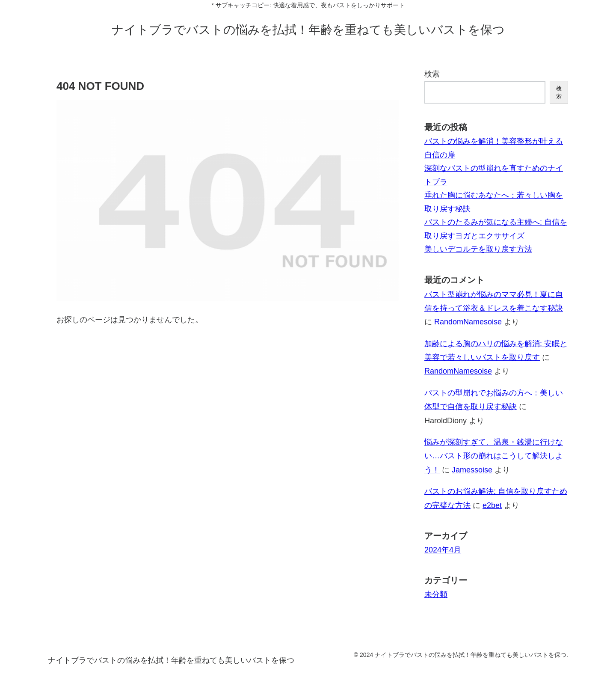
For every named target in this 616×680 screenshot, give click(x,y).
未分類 (436, 594)
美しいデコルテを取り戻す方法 (478, 249)
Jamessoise (472, 470)
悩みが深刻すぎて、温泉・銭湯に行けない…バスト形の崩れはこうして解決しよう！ (494, 456)
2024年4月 (443, 550)
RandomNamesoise (468, 322)
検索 (432, 74)
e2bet (492, 505)
